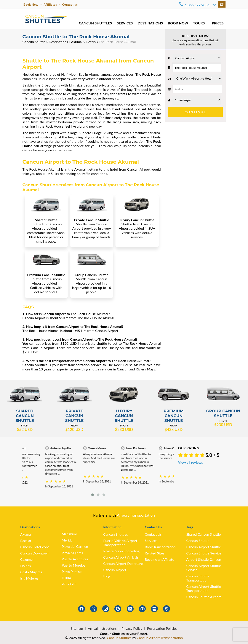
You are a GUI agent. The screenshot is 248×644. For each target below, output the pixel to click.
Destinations (58, 42)
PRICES (218, 24)
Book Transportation (160, 547)
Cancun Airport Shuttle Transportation (204, 588)
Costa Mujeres (31, 572)
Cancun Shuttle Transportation (198, 578)
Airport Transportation (136, 515)
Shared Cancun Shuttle (204, 534)
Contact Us (153, 534)
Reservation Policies (162, 628)
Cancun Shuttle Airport (204, 597)
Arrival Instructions (102, 628)
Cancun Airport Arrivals (121, 557)
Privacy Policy (132, 628)
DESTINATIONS (150, 24)
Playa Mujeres (72, 553)
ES (222, 4)
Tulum (66, 578)
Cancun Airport (115, 570)
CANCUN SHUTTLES (95, 24)
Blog (107, 576)
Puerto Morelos (74, 565)
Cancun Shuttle (34, 42)
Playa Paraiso (72, 571)
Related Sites (155, 553)
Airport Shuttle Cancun (204, 559)
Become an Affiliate (160, 559)
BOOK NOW (178, 24)
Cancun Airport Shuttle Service (204, 568)
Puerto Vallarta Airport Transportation (120, 543)
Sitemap (77, 628)
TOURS (199, 24)
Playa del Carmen (75, 546)
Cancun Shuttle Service (204, 553)
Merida (67, 540)
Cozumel (27, 559)
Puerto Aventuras (75, 559)
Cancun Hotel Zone (35, 547)
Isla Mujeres (29, 578)
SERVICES (125, 24)
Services (151, 541)
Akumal (77, 42)
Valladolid (69, 584)
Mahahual (69, 534)
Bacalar (26, 541)
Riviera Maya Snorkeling (122, 551)
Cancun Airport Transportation (160, 638)
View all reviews (191, 462)
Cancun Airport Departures (124, 563)
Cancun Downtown (35, 553)
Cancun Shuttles (116, 534)
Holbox (26, 566)
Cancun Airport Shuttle (204, 547)
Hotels (91, 42)
